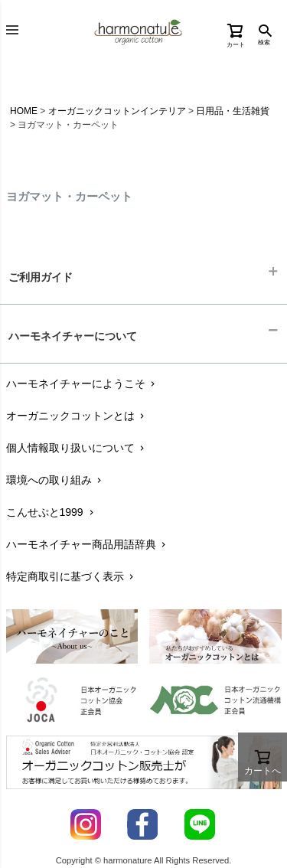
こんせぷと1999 (51, 512)
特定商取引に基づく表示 (72, 576)
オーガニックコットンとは (77, 416)
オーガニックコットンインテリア (117, 111)
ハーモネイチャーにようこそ (82, 383)
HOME (24, 111)
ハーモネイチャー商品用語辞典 (88, 544)
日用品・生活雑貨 (233, 111)
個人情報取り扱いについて (77, 448)
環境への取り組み (55, 480)
